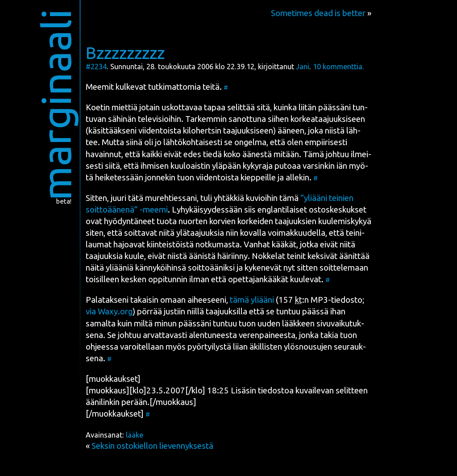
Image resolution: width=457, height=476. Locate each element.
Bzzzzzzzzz (125, 53)
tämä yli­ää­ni (252, 300)
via (109, 311)
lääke (135, 435)
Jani (303, 67)
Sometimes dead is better (318, 13)
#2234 (96, 67)
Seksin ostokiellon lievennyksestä (152, 446)
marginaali (56, 105)
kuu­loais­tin (190, 166)
